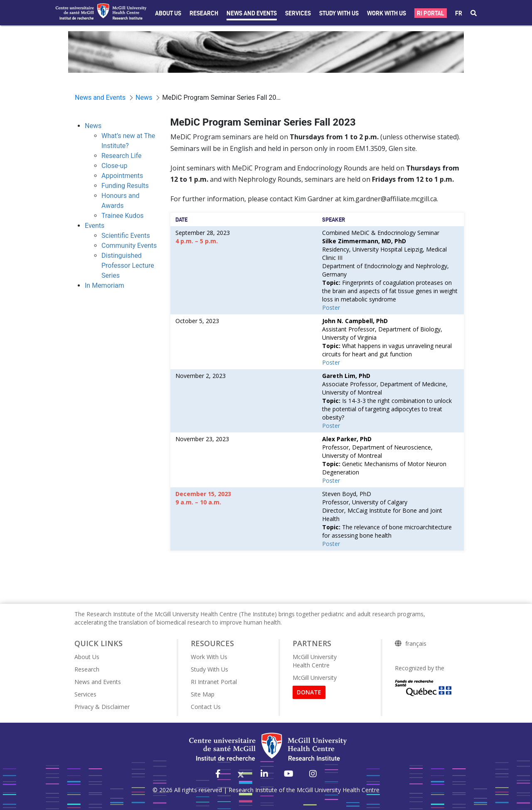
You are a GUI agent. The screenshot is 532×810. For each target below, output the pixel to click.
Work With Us (387, 13)
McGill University (315, 678)
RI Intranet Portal (214, 682)
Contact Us (206, 707)
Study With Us (209, 669)
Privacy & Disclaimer (102, 707)
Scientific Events (126, 236)
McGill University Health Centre (315, 661)
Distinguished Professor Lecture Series (128, 265)
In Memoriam (105, 285)
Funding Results (125, 186)
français (416, 644)
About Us (168, 13)
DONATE (309, 692)
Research (204, 13)
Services (298, 13)
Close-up (114, 166)
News (93, 126)
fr (459, 13)
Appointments (122, 176)
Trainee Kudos (123, 216)
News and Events (252, 13)
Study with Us (339, 13)
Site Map (203, 694)
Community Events (129, 246)
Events (95, 226)
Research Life (122, 156)
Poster (331, 307)
